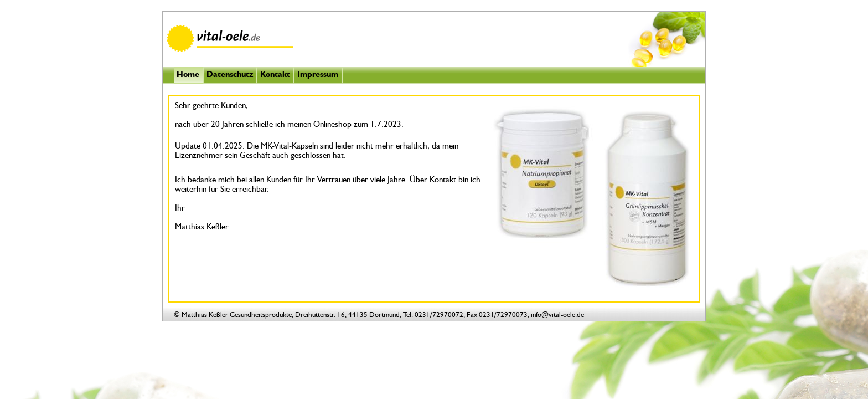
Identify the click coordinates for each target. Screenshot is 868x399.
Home (188, 75)
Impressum (318, 75)
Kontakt (275, 75)
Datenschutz (230, 75)
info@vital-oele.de (557, 315)
